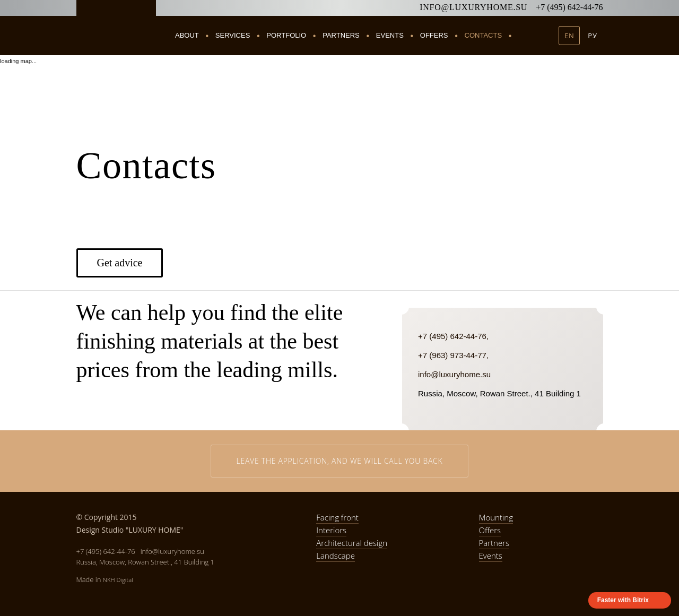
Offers (434, 35)
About (187, 35)
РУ (592, 36)
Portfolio (286, 35)
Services (233, 36)
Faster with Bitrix (623, 600)
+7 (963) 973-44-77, (453, 355)
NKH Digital (118, 580)
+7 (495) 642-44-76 (569, 7)
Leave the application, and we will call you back (340, 461)
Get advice (119, 263)
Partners (341, 35)
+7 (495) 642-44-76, (453, 336)
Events (390, 35)
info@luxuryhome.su (473, 7)
